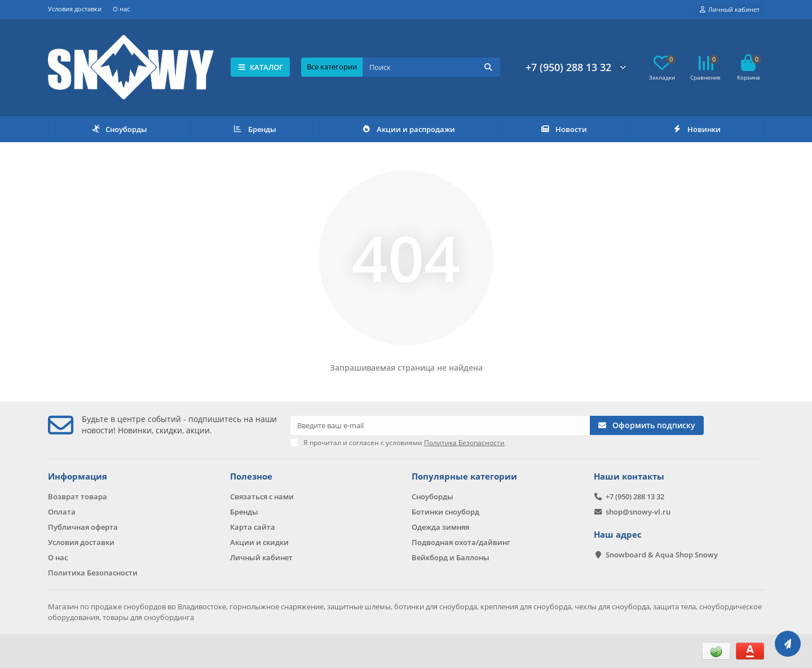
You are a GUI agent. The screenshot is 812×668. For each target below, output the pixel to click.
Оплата (62, 512)
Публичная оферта (83, 527)
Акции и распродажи (408, 129)
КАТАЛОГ (260, 67)
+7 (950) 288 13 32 (568, 67)
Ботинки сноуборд (445, 512)
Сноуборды (119, 129)
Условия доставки (75, 9)
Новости (564, 129)
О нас (121, 9)
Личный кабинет (261, 557)
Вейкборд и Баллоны (451, 557)
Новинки (697, 129)
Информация (78, 476)
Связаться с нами (262, 496)
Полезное (251, 476)
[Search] (431, 67)
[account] (730, 10)
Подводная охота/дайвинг (461, 542)
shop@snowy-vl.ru (638, 512)
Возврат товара (78, 496)
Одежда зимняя (440, 527)
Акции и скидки (259, 542)
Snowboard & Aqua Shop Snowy (662, 555)
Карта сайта (253, 527)
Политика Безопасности (93, 573)
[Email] (440, 425)
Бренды (255, 129)
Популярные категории (464, 476)
